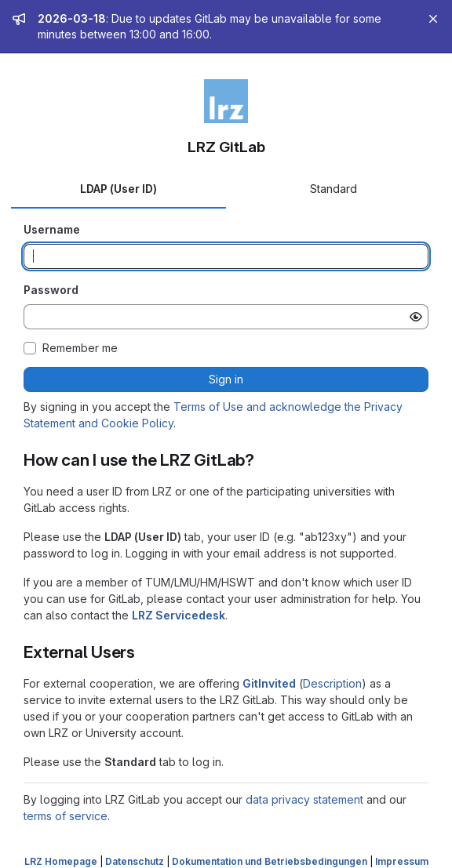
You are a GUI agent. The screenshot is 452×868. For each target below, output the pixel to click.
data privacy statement (304, 799)
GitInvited (269, 683)
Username (52, 229)
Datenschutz (135, 861)
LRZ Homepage (61, 861)
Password (51, 290)
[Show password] (416, 317)
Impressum (402, 861)
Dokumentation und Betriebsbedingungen (270, 861)
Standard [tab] (334, 189)
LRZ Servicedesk (179, 615)
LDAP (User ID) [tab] (118, 189)
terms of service (66, 816)
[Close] (433, 19)
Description (332, 683)
